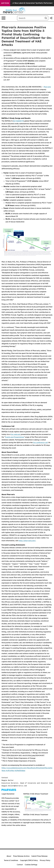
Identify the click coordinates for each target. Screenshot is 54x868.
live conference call (40, 442)
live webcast (15, 434)
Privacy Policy (45, 860)
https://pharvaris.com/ (27, 541)
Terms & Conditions (11, 860)
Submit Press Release (39, 856)
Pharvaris (47, 87)
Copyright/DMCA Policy (29, 860)
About (9, 856)
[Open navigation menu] (3, 18)
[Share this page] (51, 18)
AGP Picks (5, 3)
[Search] (30, 18)
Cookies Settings (31, 865)
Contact (20, 865)
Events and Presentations (15, 437)
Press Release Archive (21, 856)
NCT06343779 (18, 121)
